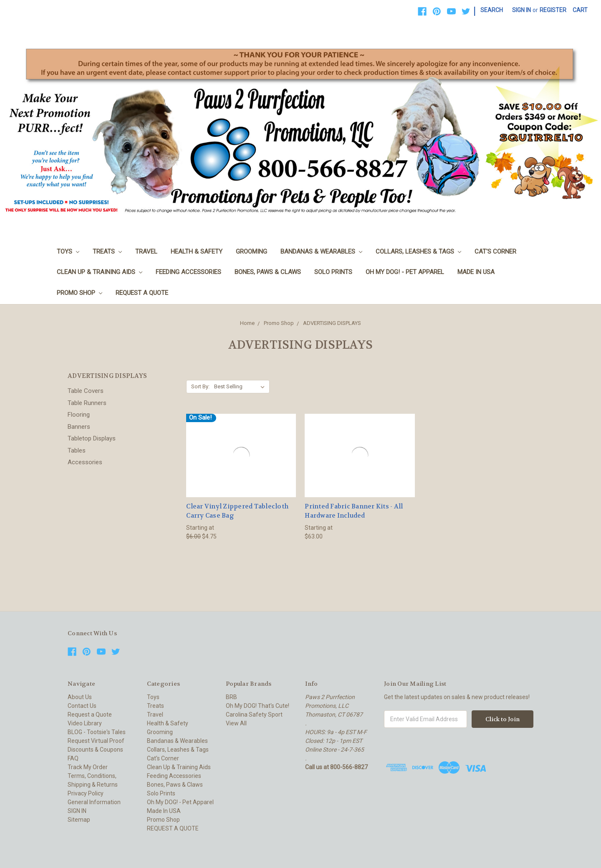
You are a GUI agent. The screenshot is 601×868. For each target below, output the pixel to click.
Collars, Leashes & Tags (418, 252)
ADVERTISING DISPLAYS (332, 323)
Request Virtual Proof (96, 741)
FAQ (73, 758)
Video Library (85, 723)
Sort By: (200, 386)
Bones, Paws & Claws (268, 272)
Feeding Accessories (188, 272)
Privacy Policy (86, 793)
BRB (231, 697)
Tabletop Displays (92, 438)
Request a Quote (90, 715)
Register (553, 10)
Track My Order (88, 767)
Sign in (521, 10)
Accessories (85, 462)
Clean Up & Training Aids (100, 272)
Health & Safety (197, 252)
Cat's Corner (495, 252)
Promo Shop (80, 293)
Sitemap (79, 820)
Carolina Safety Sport (254, 715)
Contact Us (82, 706)
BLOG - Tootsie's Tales (97, 732)
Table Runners (87, 403)
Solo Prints (333, 272)
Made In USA (476, 272)
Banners (79, 427)
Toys (68, 252)
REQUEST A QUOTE (142, 293)
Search (492, 10)
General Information (94, 802)
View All (236, 723)
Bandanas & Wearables (321, 252)
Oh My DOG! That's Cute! (258, 706)
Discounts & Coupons (95, 750)
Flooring (79, 415)
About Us (80, 697)
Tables (77, 450)
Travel (146, 252)
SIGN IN (77, 811)
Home (247, 323)
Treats (107, 252)
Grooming (251, 252)
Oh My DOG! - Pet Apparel (405, 272)
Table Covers (86, 391)
